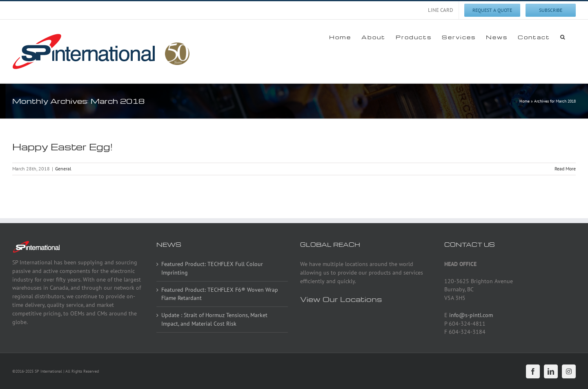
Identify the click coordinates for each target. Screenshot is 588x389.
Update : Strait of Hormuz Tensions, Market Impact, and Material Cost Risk (214, 319)
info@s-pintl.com (471, 315)
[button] (563, 37)
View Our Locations (341, 299)
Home (525, 101)
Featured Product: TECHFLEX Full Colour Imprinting (212, 268)
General (63, 169)
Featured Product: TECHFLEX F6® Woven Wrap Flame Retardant (220, 294)
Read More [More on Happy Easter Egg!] (565, 169)
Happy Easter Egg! (62, 147)
